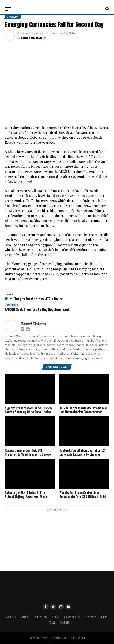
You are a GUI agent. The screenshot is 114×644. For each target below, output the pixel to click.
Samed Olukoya (31, 38)
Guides (104, 617)
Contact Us (41, 617)
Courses (65, 623)
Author (25, 617)
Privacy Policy (72, 617)
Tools (52, 623)
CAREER (56, 617)
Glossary (90, 617)
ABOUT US (11, 617)
